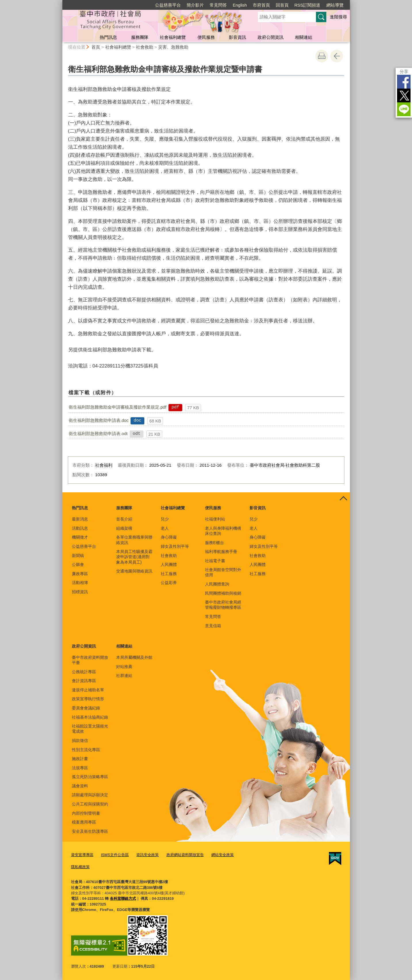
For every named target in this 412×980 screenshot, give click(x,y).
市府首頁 (261, 5)
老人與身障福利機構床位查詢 (223, 531)
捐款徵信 (80, 740)
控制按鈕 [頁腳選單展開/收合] (344, 499)
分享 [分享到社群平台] (404, 71)
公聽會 (78, 564)
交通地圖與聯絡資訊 (134, 571)
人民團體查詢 (217, 584)
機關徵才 (80, 537)
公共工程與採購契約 (90, 804)
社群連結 (124, 675)
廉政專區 (80, 574)
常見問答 (218, 5)
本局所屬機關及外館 (134, 657)
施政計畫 (80, 759)
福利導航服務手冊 (221, 552)
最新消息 (80, 519)
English (240, 5)
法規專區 (80, 768)
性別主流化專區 (86, 750)
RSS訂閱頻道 (307, 5)
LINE (404, 109)
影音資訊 (237, 37)
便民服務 (206, 37)
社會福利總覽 (173, 37)
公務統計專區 (84, 672)
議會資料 (80, 786)
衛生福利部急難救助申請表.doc (99, 420)
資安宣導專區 (82, 855)
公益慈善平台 (168, 5)
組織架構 (124, 528)
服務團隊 (140, 37)
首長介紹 (124, 519)
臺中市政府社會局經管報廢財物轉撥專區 (223, 605)
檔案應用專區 (84, 822)
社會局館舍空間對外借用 (223, 572)
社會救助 (145, 47)
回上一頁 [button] (337, 56)
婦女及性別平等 (175, 546)
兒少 (165, 519)
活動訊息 (80, 528)
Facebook (404, 82)
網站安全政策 (223, 855)
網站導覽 (335, 5)
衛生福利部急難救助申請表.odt (98, 433)
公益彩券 (169, 583)
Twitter (404, 95)
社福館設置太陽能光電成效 (90, 729)
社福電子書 (215, 561)
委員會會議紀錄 (86, 708)
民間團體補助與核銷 (223, 593)
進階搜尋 (338, 17)
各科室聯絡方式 (123, 898)
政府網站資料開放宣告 (185, 855)
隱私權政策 (80, 867)
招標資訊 (80, 592)
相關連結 (304, 37)
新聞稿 (78, 556)
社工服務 (169, 574)
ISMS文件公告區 (115, 855)
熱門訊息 (108, 37)
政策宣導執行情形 (88, 699)
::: (60, 2)
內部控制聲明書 (86, 813)
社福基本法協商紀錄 (90, 717)
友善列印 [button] (322, 56)
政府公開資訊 (271, 37)
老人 (165, 528)
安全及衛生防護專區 (90, 831)
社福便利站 (215, 519)
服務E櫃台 (214, 543)
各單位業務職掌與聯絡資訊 (134, 540)
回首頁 (282, 5)
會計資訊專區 (84, 681)
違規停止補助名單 (88, 690)
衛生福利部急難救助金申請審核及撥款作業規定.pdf (118, 407)
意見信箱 (213, 626)
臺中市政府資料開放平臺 (90, 660)
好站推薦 (124, 667)
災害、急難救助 (173, 47)
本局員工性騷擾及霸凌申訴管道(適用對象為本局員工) (134, 557)
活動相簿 (80, 583)
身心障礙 (169, 537)
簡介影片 (195, 5)
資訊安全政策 (147, 855)
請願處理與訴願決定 (90, 795)
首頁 (96, 47)
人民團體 (169, 564)
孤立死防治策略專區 (90, 777)
